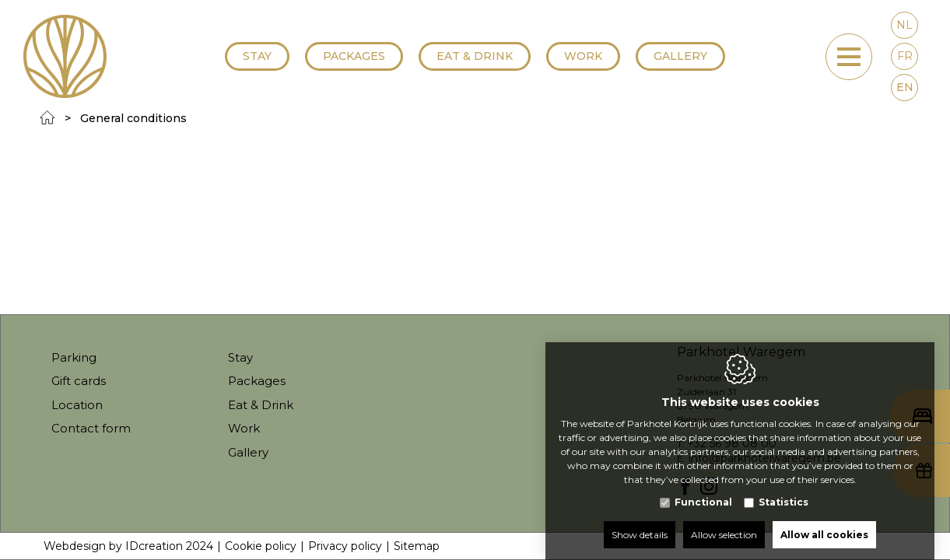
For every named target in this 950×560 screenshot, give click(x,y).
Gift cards (79, 381)
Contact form (91, 428)
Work (583, 56)
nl (904, 25)
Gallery (680, 56)
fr (905, 56)
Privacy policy (345, 546)
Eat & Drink (475, 56)
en (905, 87)
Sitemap (417, 546)
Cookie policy (261, 546)
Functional (703, 486)
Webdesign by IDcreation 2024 (128, 546)
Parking (74, 357)
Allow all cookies (824, 519)
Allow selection (724, 519)
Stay (257, 56)
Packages (354, 56)
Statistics (783, 486)
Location (77, 405)
